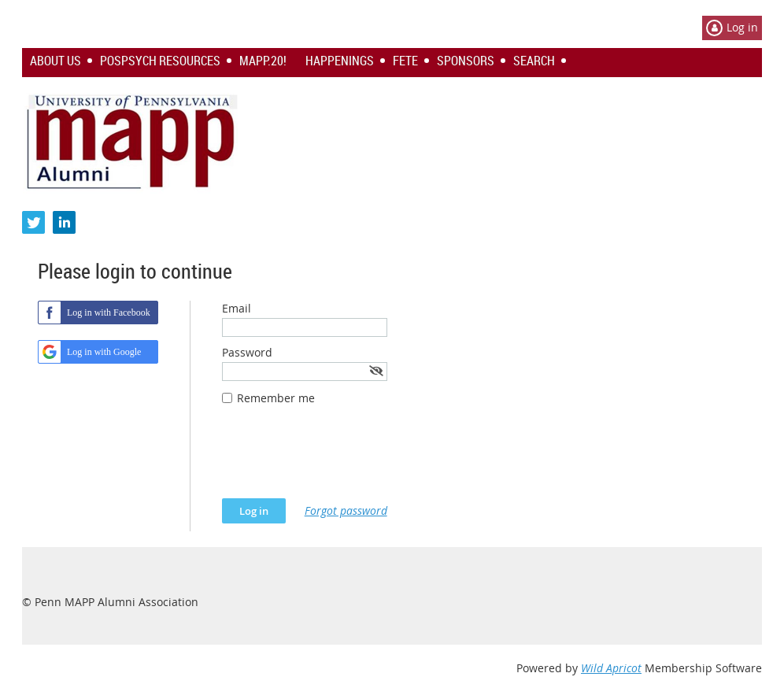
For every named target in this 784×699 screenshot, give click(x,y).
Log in (742, 27)
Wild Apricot (611, 668)
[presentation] (342, 460)
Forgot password (346, 510)
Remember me (276, 398)
